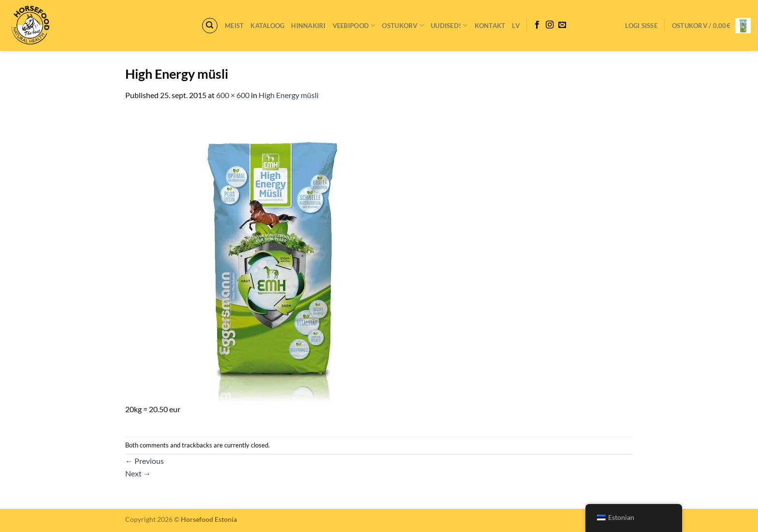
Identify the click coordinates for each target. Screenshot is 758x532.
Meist (234, 26)
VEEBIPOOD (354, 25)
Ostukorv (403, 25)
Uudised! (449, 25)
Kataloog (267, 26)
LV (516, 26)
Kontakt (490, 26)
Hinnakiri (308, 26)
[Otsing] (210, 26)
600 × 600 (233, 95)
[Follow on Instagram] (550, 25)
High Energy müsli (289, 95)
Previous (145, 461)
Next (138, 473)
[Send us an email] (562, 25)
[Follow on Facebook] (537, 25)
